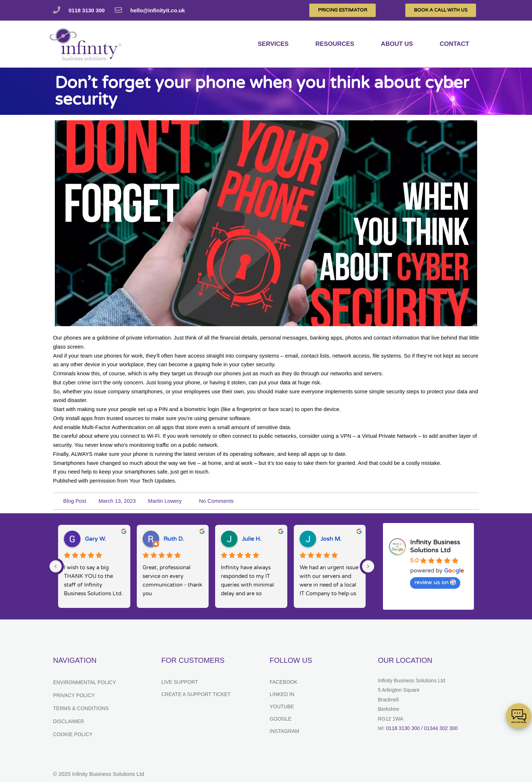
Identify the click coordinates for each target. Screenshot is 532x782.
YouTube (282, 707)
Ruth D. (174, 539)
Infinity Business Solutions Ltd (435, 546)
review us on (435, 582)
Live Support (180, 682)
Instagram (284, 731)
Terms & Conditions (81, 708)
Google (281, 719)
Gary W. (95, 539)
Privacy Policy (74, 695)
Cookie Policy (73, 734)
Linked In (282, 694)
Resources (335, 44)
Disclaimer (69, 721)
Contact (454, 44)
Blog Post (75, 501)
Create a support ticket (196, 694)
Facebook (284, 682)
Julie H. (252, 539)
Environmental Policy (84, 682)
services (273, 44)
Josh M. (331, 539)
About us (397, 44)
